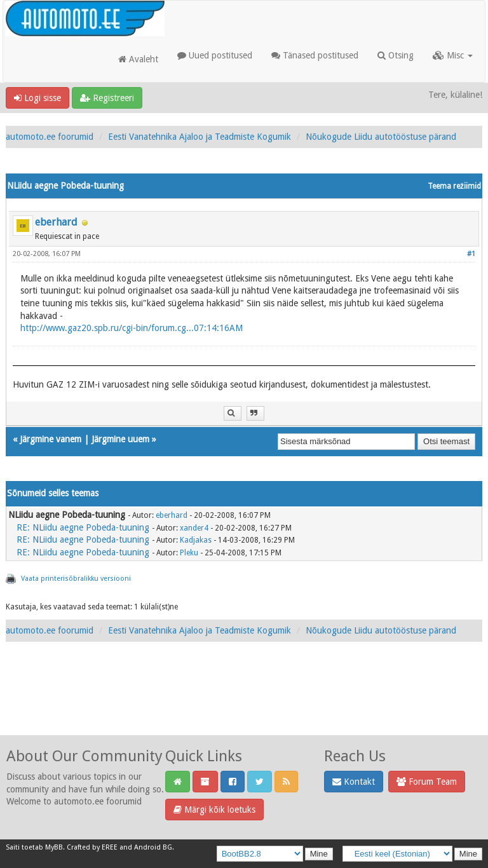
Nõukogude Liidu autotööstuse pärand (381, 137)
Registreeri (107, 98)
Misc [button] (453, 55)
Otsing (396, 55)
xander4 (194, 528)
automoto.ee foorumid (50, 137)
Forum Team (427, 782)
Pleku (189, 553)
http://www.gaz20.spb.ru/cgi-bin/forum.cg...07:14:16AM (132, 328)
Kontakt (354, 782)
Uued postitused (215, 55)
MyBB (54, 847)
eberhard (56, 222)
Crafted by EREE (92, 847)
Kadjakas (196, 540)
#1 (471, 254)
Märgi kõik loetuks (214, 810)
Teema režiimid (454, 186)
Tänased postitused (315, 55)
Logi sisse (37, 98)
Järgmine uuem (120, 439)
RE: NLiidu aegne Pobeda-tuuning (83, 527)
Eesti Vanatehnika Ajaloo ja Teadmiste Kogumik (200, 137)
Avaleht (138, 59)
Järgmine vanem (51, 439)
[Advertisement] (244, 702)
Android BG (153, 847)
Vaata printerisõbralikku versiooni (76, 579)
